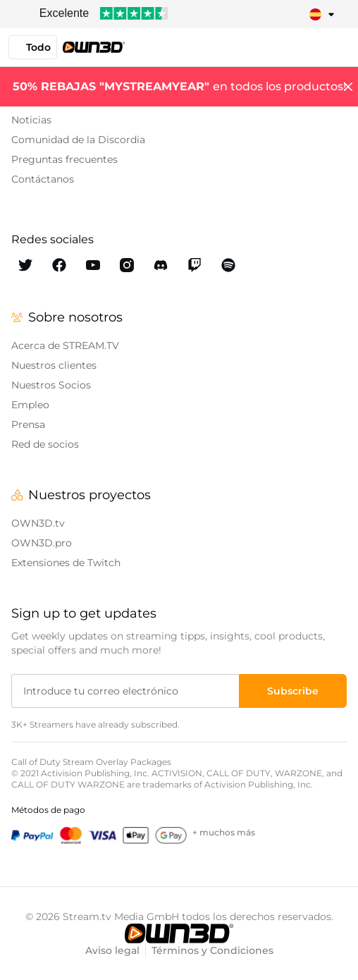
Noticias (31, 120)
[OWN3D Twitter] (25, 265)
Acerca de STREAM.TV (65, 345)
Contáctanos (43, 179)
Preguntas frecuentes (64, 159)
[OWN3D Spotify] (228, 265)
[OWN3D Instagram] (127, 265)
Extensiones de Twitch (66, 563)
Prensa (28, 424)
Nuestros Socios (51, 385)
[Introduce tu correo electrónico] (126, 691)
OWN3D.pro (42, 543)
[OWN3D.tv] (179, 933)
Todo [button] (33, 47)
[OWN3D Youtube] (93, 265)
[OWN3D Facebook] (59, 265)
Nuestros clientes (54, 365)
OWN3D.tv (38, 523)
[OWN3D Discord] (161, 265)
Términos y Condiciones (212, 950)
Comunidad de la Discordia (78, 140)
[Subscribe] (293, 691)
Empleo (30, 405)
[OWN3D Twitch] (195, 265)
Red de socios (45, 444)
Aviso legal (112, 950)
